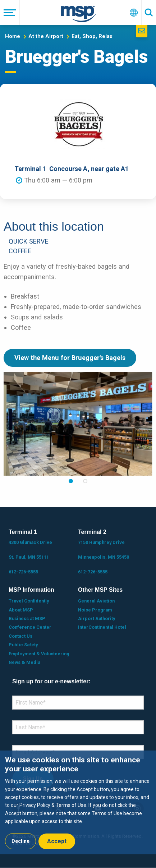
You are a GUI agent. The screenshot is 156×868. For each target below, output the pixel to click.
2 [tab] (85, 481)
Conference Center (30, 627)
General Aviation (96, 601)
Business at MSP (27, 618)
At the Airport (46, 36)
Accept (57, 841)
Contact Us (20, 636)
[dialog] (78, 802)
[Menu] (10, 13)
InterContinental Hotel (102, 627)
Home (13, 36)
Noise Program (95, 610)
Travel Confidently (29, 601)
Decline (20, 841)
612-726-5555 (23, 572)
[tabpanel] (78, 424)
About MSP (21, 610)
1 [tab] (71, 481)
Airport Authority (97, 618)
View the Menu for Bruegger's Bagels (70, 358)
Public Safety (23, 645)
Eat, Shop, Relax (92, 36)
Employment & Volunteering (39, 654)
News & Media (24, 662)
